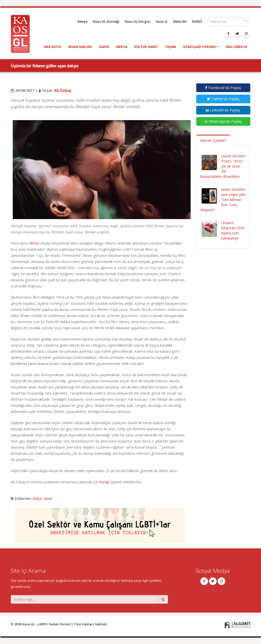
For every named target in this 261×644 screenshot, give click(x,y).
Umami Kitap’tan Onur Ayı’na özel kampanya (233, 230)
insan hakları (80, 47)
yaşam (171, 47)
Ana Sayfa (52, 47)
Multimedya (237, 47)
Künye (82, 22)
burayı (105, 482)
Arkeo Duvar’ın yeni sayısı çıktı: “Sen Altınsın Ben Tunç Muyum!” (223, 200)
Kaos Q (162, 22)
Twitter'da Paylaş (223, 99)
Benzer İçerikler (213, 140)
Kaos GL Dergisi (138, 22)
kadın (104, 47)
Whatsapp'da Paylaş (223, 121)
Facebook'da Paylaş (223, 88)
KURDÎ (197, 22)
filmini (34, 243)
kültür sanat (146, 47)
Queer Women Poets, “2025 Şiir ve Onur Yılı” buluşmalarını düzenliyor (223, 166)
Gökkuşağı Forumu (199, 47)
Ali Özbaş (63, 90)
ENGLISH (180, 22)
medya (122, 47)
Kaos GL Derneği (106, 22)
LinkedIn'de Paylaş (223, 110)
